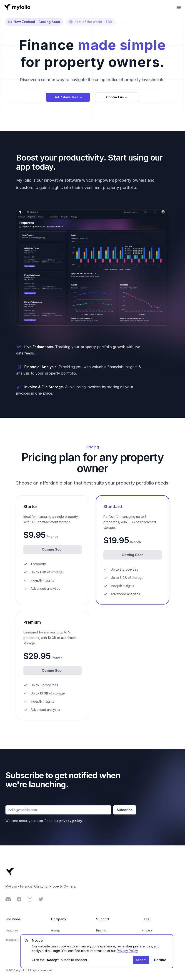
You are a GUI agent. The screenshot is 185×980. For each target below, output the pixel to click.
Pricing (101, 930)
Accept (141, 960)
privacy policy (71, 821)
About (55, 930)
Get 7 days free (68, 97)
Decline (160, 960)
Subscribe (125, 810)
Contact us (117, 97)
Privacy (147, 930)
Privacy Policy (127, 951)
